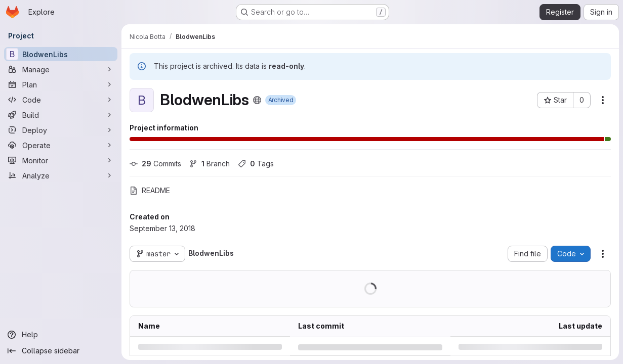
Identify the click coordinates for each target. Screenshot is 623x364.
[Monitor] (61, 160)
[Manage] (61, 69)
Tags (256, 164)
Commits (155, 164)
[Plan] (61, 84)
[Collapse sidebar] (61, 351)
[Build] (61, 115)
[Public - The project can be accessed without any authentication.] (257, 100)
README (150, 190)
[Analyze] (61, 175)
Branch (210, 164)
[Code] (61, 100)
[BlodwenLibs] (61, 54)
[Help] (61, 335)
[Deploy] (61, 130)
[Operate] (61, 145)
